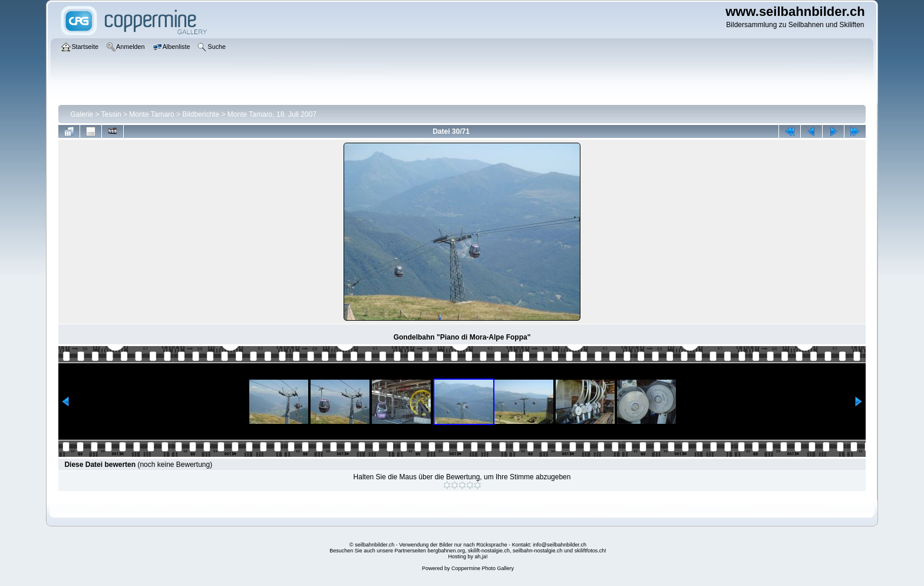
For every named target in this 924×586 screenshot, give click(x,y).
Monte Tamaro (151, 114)
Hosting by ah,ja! (468, 557)
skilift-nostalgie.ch (489, 551)
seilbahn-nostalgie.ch (538, 551)
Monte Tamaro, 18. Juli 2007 (272, 114)
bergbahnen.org (446, 551)
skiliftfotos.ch (590, 551)
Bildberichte (201, 114)
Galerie (82, 114)
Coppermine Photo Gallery (483, 568)
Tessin (111, 114)
